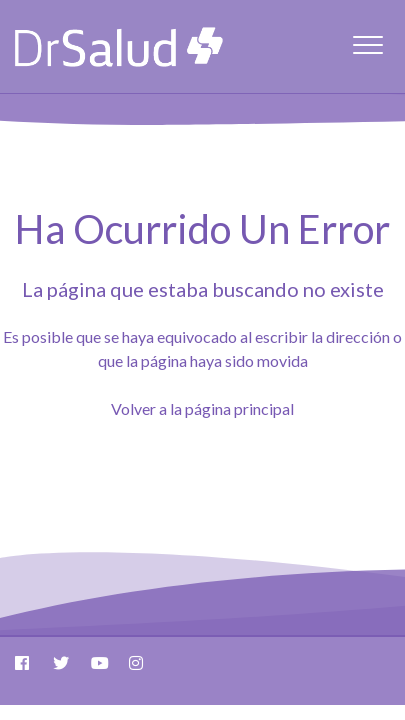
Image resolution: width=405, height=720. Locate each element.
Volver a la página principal (202, 408)
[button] (367, 44)
